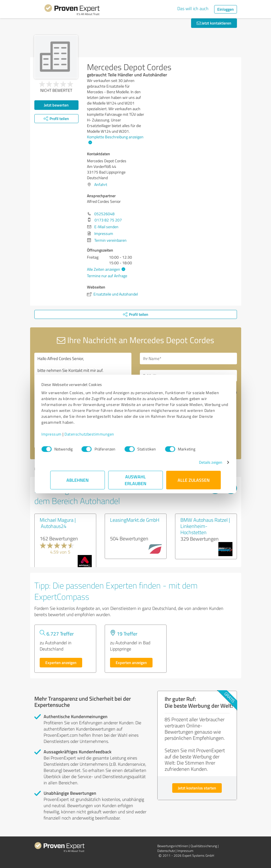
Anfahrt (101, 184)
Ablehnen (78, 480)
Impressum (61, 434)
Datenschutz (166, 851)
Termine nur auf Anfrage (107, 276)
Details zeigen (202, 462)
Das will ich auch (193, 8)
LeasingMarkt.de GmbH (135, 520)
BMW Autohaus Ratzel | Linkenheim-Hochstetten (205, 526)
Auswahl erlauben (135, 480)
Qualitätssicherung (204, 846)
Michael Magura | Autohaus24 (58, 523)
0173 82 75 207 (108, 220)
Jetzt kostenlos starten (197, 788)
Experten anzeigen (61, 662)
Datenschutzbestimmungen (98, 434)
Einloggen (226, 9)
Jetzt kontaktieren (214, 23)
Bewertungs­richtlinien (173, 846)
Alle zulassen (194, 480)
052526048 (104, 214)
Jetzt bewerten (56, 105)
